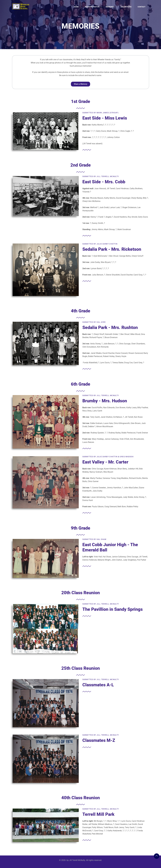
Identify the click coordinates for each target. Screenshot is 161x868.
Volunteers (126, 7)
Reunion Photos (92, 7)
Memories (110, 7)
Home (76, 7)
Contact (142, 7)
